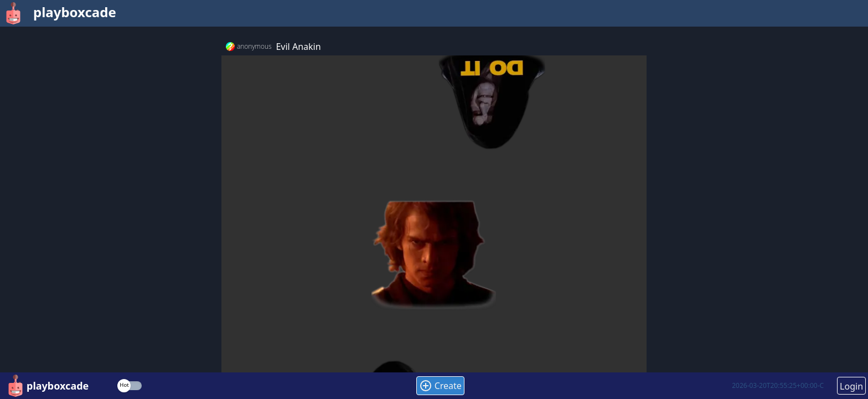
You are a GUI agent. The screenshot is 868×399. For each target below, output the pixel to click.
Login (851, 386)
